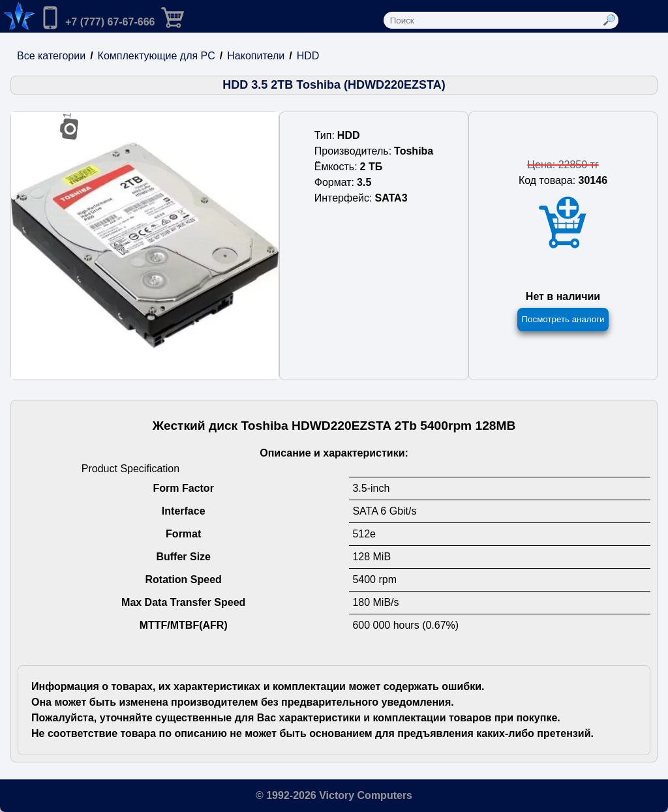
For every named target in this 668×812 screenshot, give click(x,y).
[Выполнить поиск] (609, 20)
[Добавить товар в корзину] (563, 223)
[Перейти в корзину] (183, 16)
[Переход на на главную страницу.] (18, 16)
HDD (308, 56)
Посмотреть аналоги (563, 319)
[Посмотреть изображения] (145, 246)
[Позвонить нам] (97, 19)
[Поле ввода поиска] (492, 20)
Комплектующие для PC (157, 56)
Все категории (51, 56)
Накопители (256, 56)
